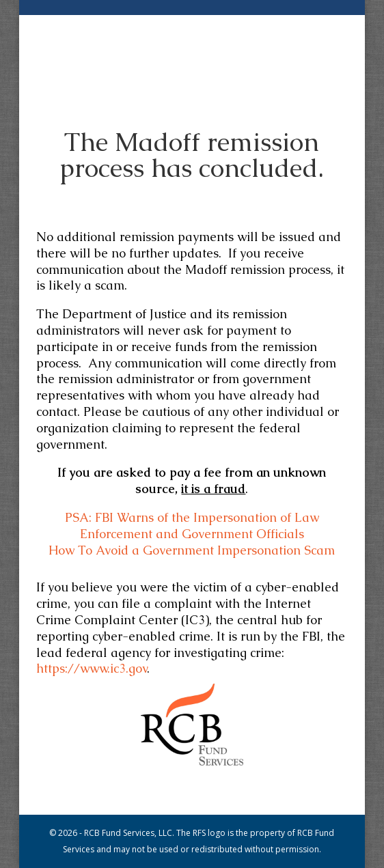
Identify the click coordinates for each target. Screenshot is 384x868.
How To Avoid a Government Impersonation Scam (192, 550)
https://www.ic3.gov (92, 668)
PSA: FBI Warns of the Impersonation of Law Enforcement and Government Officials (192, 526)
